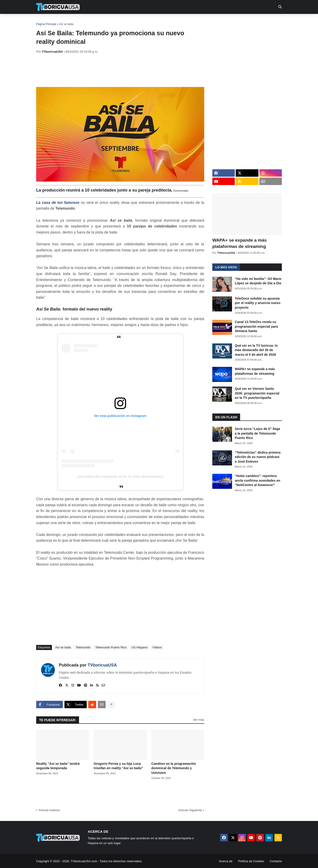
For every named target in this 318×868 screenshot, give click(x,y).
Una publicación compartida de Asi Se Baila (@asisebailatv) (120, 477)
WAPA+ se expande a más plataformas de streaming (240, 243)
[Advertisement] (121, 70)
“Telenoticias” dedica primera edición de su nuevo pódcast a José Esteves (258, 457)
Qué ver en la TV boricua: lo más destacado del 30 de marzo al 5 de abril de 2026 (256, 350)
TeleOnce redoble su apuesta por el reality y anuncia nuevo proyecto (258, 303)
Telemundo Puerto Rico (111, 647)
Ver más (199, 720)
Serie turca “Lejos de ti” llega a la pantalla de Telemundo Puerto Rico (257, 433)
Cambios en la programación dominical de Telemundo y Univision (174, 768)
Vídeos (157, 647)
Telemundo (83, 647)
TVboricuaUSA (102, 665)
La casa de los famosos (58, 203)
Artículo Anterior (49, 810)
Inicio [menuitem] (45, 21)
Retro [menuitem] (206, 21)
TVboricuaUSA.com (84, 861)
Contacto (276, 861)
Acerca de (226, 861)
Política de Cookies (251, 861)
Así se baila (66, 24)
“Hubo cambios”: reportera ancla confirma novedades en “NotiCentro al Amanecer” (258, 480)
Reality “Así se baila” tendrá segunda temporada (58, 766)
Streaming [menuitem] (156, 21)
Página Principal (46, 24)
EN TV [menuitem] (87, 21)
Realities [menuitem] (110, 21)
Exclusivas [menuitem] (183, 21)
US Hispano (139, 647)
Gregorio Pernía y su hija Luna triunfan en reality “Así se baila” (118, 766)
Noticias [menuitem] (64, 21)
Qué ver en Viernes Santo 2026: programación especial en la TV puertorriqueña (257, 393)
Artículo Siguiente (190, 810)
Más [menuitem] (222, 21)
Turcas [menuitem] (133, 21)
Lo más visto (226, 267)
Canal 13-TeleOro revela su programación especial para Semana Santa (256, 326)
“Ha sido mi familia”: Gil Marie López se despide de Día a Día (258, 281)
